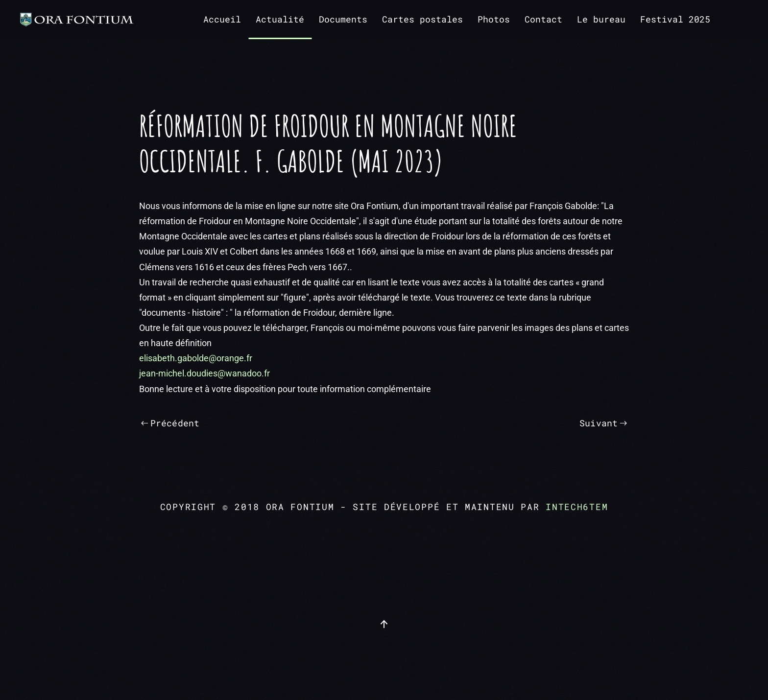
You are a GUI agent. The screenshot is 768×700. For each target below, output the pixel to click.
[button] (384, 624)
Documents (343, 19)
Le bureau (601, 19)
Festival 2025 (675, 19)
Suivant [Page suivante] (603, 423)
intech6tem (577, 507)
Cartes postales (422, 19)
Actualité (280, 19)
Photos (494, 19)
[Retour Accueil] (80, 20)
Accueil (222, 19)
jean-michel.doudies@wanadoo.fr (204, 373)
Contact (543, 19)
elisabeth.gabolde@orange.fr (196, 358)
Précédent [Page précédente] (170, 423)
